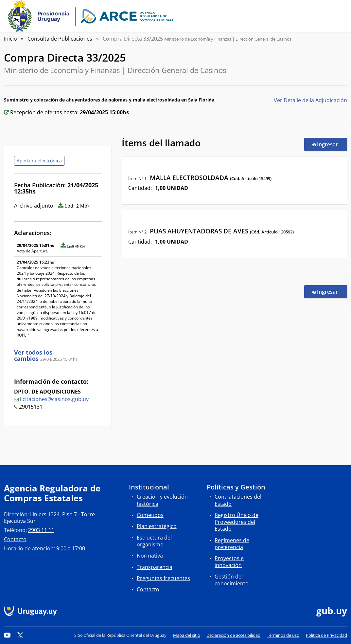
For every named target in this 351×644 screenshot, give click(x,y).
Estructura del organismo (154, 541)
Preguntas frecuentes (163, 578)
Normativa (150, 556)
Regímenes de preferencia (232, 544)
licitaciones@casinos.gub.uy (54, 399)
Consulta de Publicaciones (60, 39)
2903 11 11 (41, 530)
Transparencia (155, 567)
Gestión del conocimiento (232, 580)
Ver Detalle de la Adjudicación (310, 100)
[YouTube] (7, 635)
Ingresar (330, 144)
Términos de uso (283, 635)
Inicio (10, 39)
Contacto (15, 539)
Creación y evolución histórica (162, 500)
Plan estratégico (157, 526)
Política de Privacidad (326, 635)
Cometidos (150, 515)
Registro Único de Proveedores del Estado (237, 522)
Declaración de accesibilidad (233, 635)
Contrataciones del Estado (238, 500)
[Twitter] (20, 635)
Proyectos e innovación (229, 562)
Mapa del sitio (187, 635)
